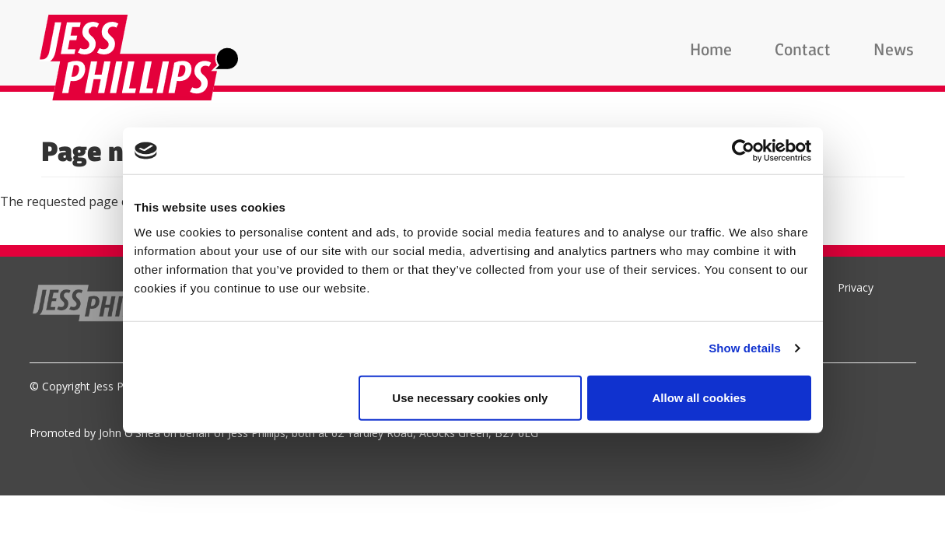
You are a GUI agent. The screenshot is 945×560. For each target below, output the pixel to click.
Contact (803, 51)
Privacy (856, 287)
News (894, 51)
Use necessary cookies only (470, 397)
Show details (745, 348)
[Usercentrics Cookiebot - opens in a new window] (743, 151)
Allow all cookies (700, 397)
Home (711, 51)
